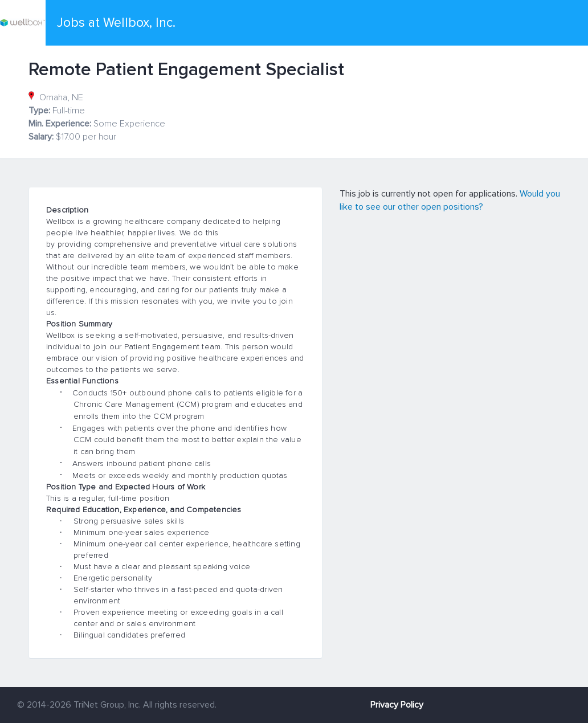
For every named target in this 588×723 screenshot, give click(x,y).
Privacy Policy (397, 705)
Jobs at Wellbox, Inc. (116, 23)
